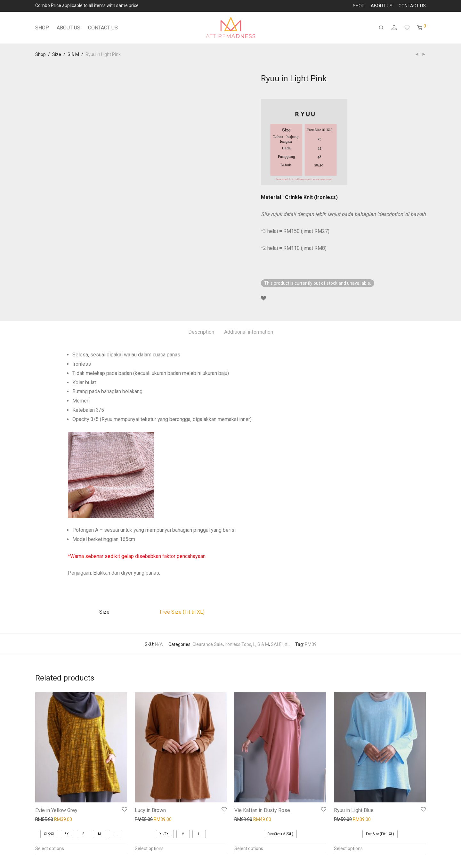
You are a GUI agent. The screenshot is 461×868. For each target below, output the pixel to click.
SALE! (277, 644)
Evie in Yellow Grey (56, 810)
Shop (40, 54)
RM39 (311, 644)
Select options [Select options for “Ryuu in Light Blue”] (348, 848)
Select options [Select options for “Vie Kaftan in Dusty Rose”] (249, 848)
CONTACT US (412, 6)
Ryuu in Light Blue (354, 810)
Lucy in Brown (150, 810)
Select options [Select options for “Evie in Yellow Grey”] (50, 848)
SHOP (359, 6)
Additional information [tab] (249, 332)
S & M (73, 54)
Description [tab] (201, 332)
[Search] (381, 28)
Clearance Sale (208, 644)
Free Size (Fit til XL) (182, 612)
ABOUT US (382, 6)
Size (57, 54)
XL (287, 644)
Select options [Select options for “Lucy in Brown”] (149, 848)
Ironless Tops (238, 644)
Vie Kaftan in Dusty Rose (262, 810)
